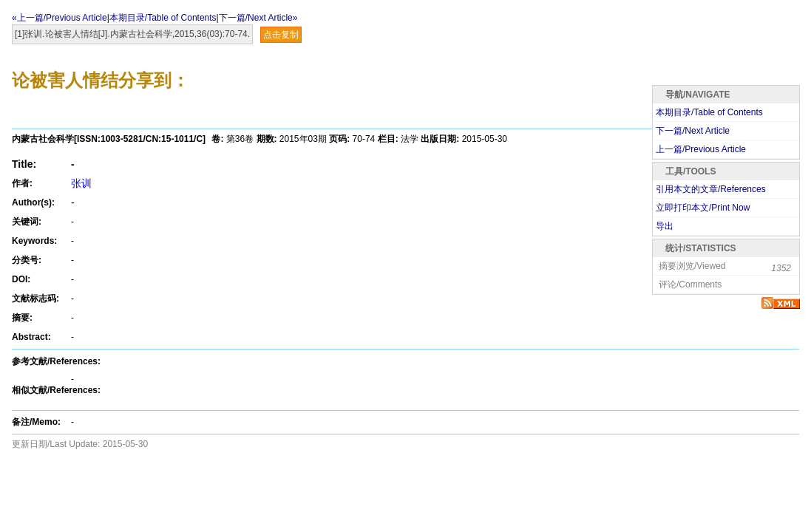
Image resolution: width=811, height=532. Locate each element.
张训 (81, 183)
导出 (665, 226)
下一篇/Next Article (693, 131)
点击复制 (281, 35)
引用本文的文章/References (711, 189)
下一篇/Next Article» (258, 18)
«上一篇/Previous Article (60, 18)
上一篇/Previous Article (701, 149)
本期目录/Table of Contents (163, 18)
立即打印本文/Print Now (703, 208)
